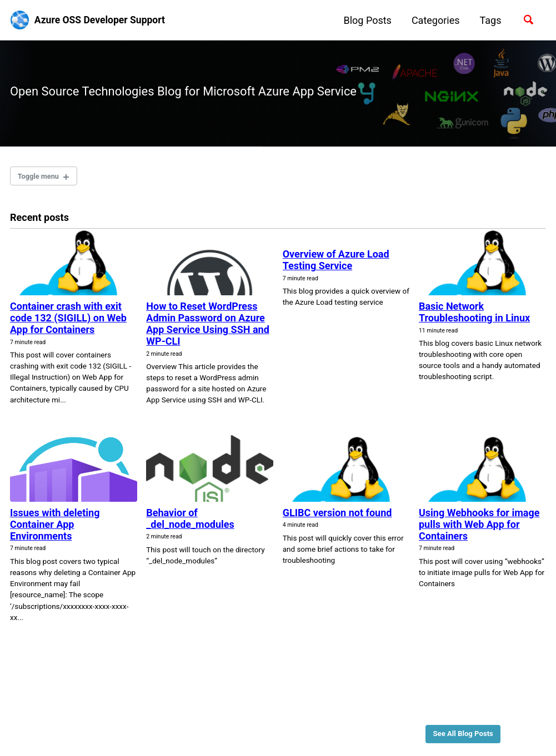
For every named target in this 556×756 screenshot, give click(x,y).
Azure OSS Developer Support (102, 20)
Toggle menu (40, 178)
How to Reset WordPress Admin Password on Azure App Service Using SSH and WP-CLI (207, 326)
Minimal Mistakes (127, 731)
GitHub (59, 714)
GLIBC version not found (337, 515)
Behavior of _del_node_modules (190, 521)
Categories (434, 20)
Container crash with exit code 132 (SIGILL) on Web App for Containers (68, 321)
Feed (92, 714)
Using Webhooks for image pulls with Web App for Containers (479, 527)
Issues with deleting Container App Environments (55, 527)
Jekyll (84, 731)
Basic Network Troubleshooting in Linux (474, 315)
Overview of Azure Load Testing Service (336, 263)
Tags (489, 20)
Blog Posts (365, 20)
